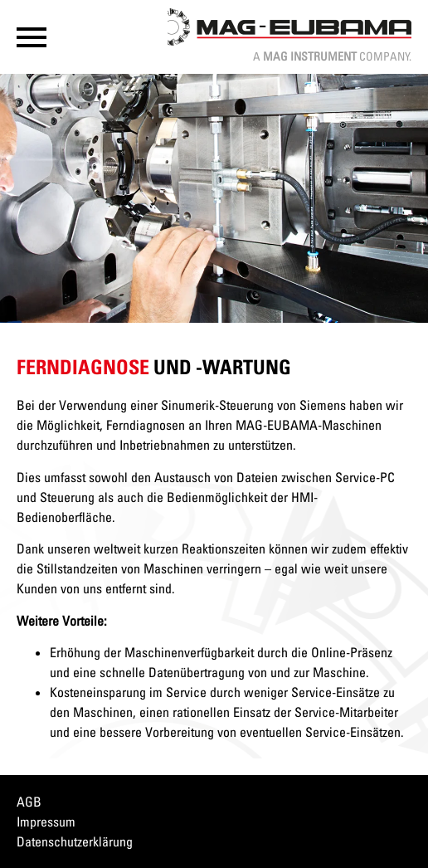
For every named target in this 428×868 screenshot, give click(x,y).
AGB (29, 802)
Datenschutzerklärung (75, 841)
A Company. (332, 56)
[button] (32, 37)
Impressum (46, 822)
